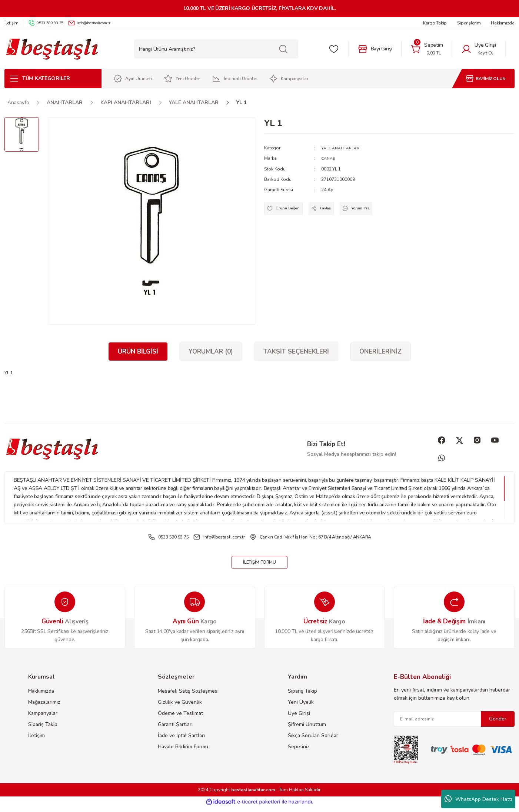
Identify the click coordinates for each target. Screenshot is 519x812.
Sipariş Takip (43, 729)
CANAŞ (329, 158)
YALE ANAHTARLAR (342, 148)
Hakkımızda (41, 696)
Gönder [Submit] (498, 724)
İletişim (36, 740)
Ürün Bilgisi (138, 352)
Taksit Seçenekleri (296, 352)
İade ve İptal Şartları (181, 740)
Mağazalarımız (44, 707)
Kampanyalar (43, 718)
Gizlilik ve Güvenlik (180, 707)
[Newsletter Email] (454, 724)
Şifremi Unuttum (307, 729)
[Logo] (52, 49)
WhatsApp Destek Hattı (478, 799)
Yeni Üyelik (301, 707)
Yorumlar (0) (211, 352)
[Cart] (427, 49)
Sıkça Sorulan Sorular (313, 740)
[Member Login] (479, 49)
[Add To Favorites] (287, 211)
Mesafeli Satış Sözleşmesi (188, 696)
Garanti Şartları (175, 729)
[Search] (216, 49)
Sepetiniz (299, 751)
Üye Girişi (299, 718)
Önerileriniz (380, 352)
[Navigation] (53, 79)
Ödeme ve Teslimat (180, 718)
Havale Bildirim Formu (183, 751)
